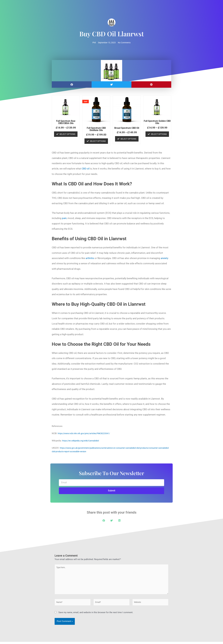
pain (64, 218)
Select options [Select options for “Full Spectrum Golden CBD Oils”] (159, 134)
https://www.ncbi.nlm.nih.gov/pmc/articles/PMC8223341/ (85, 434)
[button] (72, 85)
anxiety (164, 258)
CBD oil (86, 169)
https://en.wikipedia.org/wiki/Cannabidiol (82, 441)
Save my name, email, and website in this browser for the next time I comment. (96, 615)
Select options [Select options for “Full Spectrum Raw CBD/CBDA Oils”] (67, 134)
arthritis (90, 258)
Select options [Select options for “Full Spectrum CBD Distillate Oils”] (98, 141)
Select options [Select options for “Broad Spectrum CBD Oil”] (128, 139)
